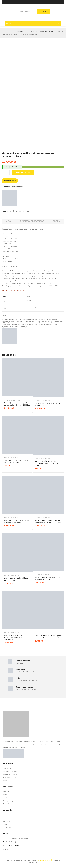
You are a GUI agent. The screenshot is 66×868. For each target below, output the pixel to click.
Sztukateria (7, 827)
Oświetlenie (7, 821)
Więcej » (6, 849)
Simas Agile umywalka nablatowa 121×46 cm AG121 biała (59, 154)
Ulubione (6, 798)
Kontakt (6, 781)
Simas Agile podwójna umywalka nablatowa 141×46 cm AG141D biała (48, 522)
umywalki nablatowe (46, 31)
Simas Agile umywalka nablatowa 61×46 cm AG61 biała (16, 462)
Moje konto (7, 768)
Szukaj (43, 11)
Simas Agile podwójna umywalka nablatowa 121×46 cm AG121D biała (17, 404)
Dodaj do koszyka (23, 172)
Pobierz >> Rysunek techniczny (13, 290)
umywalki (31, 31)
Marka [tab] (56, 221)
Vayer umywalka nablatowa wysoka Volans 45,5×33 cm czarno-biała (48, 637)
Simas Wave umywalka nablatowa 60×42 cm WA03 (17, 579)
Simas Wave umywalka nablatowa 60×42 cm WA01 (48, 404)
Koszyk (6, 795)
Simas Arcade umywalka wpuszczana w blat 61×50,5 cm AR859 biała (16, 637)
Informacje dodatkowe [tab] (32, 221)
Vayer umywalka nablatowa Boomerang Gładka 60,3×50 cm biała (47, 463)
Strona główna (7, 31)
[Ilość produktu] (6, 172)
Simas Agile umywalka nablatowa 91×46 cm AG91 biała (63, 154)
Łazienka (20, 31)
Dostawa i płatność (10, 771)
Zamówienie (7, 804)
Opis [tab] (8, 221)
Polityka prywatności (44, 860)
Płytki (5, 824)
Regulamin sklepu (9, 777)
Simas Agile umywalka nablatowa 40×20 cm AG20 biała (48, 579)
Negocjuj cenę (10, 181)
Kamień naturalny (9, 815)
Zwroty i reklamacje (10, 774)
